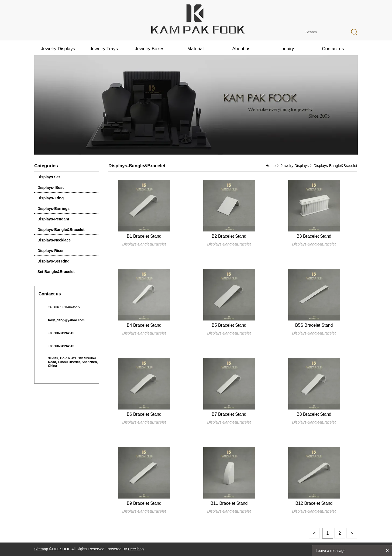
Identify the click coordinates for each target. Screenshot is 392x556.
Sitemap (41, 549)
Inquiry (287, 49)
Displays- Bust (51, 187)
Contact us (333, 49)
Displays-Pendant (53, 219)
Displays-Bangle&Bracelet (61, 230)
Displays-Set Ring (54, 261)
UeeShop (136, 549)
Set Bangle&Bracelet (56, 272)
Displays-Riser (51, 251)
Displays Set (49, 177)
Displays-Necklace (54, 240)
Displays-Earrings (54, 209)
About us (241, 49)
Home (271, 166)
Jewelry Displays (58, 49)
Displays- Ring (51, 198)
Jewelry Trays (104, 49)
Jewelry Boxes (150, 49)
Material (195, 49)
